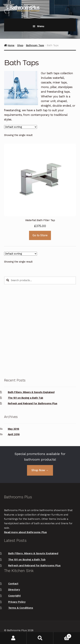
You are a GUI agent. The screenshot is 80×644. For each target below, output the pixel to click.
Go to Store (40, 235)
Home (11, 45)
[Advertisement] (40, 331)
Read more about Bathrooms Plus (25, 532)
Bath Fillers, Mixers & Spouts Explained (31, 392)
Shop (20, 45)
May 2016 (13, 429)
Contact (13, 584)
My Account (13, 638)
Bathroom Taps (35, 45)
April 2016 (14, 434)
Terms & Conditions (21, 608)
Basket (62, 635)
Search (40, 638)
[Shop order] (21, 127)
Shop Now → (40, 470)
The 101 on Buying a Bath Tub (25, 398)
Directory (14, 589)
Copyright (14, 596)
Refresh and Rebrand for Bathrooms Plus (33, 403)
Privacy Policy (17, 602)
